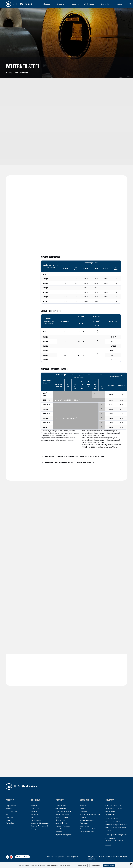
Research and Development (40, 823)
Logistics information (63, 826)
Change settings (95, 866)
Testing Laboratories (38, 829)
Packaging (34, 806)
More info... (68, 866)
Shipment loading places (64, 835)
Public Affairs (10, 823)
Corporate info (11, 806)
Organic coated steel (62, 814)
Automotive (35, 814)
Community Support (87, 820)
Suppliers (83, 806)
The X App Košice (22, 857)
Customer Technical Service (40, 826)
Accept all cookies (109, 866)
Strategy (9, 808)
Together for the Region (88, 829)
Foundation (84, 823)
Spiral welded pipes (62, 823)
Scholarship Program (87, 832)
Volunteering (84, 826)
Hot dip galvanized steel (63, 811)
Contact (108, 845)
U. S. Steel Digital (12, 811)
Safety (8, 814)
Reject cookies (82, 866)
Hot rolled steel (61, 806)
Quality (8, 820)
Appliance (34, 811)
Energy (33, 817)
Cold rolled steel (61, 808)
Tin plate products (62, 817)
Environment (10, 817)
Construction (35, 808)
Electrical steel (60, 820)
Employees (84, 811)
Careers (83, 808)
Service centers (36, 820)
